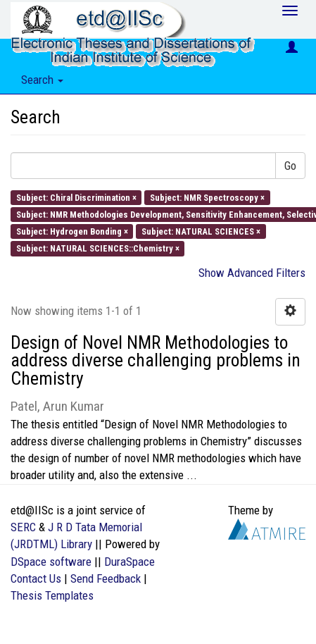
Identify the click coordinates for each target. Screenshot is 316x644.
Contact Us (36, 578)
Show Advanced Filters (252, 273)
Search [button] (42, 80)
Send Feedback (106, 578)
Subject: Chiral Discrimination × (76, 197)
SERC (23, 527)
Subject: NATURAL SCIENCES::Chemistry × (98, 248)
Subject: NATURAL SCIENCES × (201, 231)
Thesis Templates (52, 595)
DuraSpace (129, 562)
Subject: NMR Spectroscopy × (207, 197)
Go (290, 166)
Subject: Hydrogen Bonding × (72, 231)
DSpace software (51, 562)
